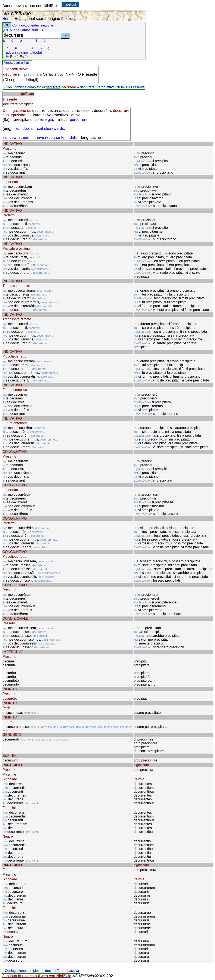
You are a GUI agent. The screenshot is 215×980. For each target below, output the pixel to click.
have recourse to (50, 137)
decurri (50, 971)
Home (7, 19)
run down (24, 129)
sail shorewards (51, 129)
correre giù (44, 120)
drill (73, 137)
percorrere (79, 120)
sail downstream (16, 137)
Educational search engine (37, 19)
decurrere (53, 87)
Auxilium (68, 19)
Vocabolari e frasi (17, 63)
